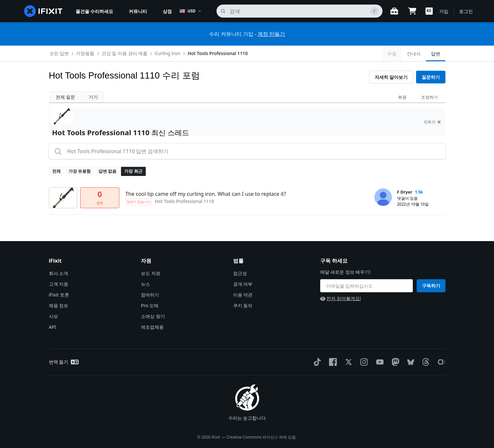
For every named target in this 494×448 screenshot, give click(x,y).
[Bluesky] (409, 362)
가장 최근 (133, 171)
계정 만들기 (271, 34)
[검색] (299, 11)
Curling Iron (167, 53)
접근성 (240, 273)
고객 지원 (59, 284)
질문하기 (431, 77)
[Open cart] (412, 11)
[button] (429, 11)
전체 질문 (66, 97)
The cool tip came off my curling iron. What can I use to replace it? (206, 194)
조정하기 (429, 97)
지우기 (432, 122)
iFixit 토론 (59, 295)
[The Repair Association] (440, 362)
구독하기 (431, 286)
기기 (93, 97)
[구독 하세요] (367, 286)
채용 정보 (59, 305)
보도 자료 (151, 273)
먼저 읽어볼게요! (341, 298)
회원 (402, 97)
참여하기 (150, 295)
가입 (444, 11)
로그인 (466, 11)
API (52, 327)
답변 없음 (107, 171)
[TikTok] (316, 362)
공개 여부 (243, 284)
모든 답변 (59, 53)
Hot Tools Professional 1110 (217, 53)
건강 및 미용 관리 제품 (125, 53)
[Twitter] (347, 362)
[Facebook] (332, 362)
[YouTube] (379, 362)
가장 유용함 (80, 171)
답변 (436, 54)
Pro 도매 (150, 305)
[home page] (43, 11)
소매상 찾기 (153, 316)
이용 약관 (243, 295)
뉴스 (145, 284)
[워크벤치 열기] (394, 11)
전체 (56, 171)
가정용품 (85, 53)
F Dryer (405, 192)
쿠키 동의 (243, 305)
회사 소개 (59, 273)
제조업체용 (152, 327)
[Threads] (425, 362)
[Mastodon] (394, 362)
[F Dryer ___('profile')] (383, 197)
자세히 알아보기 (391, 77)
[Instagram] (363, 362)
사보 (53, 316)
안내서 (414, 54)
